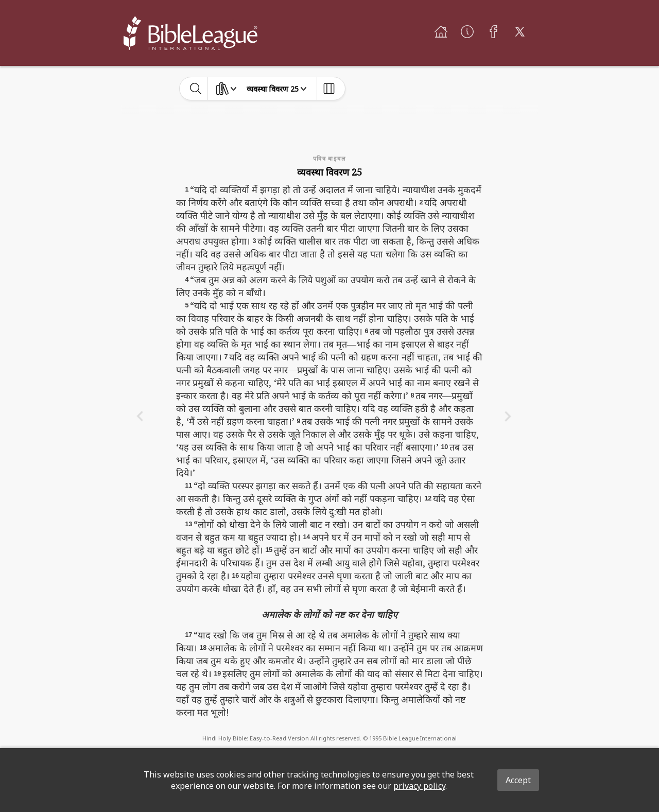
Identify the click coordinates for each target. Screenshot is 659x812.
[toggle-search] (196, 89)
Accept (518, 780)
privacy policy (419, 786)
